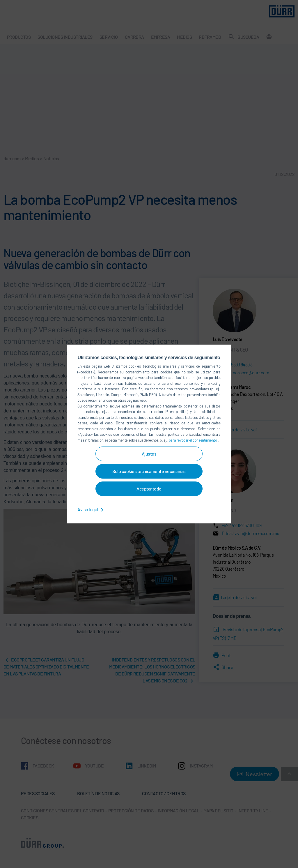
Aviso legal (92, 509)
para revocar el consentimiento (193, 440)
